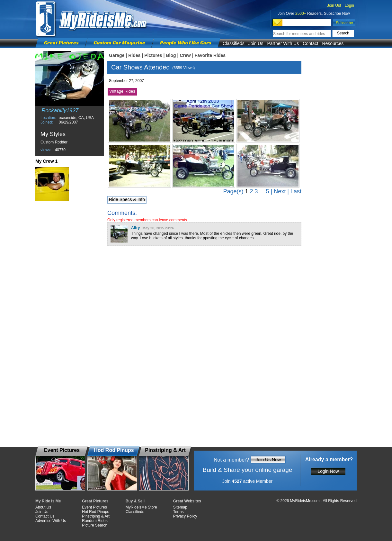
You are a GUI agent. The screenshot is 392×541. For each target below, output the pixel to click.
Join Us (256, 43)
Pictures (153, 55)
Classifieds (234, 43)
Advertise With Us (51, 521)
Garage (117, 55)
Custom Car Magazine (119, 43)
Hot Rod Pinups (95, 512)
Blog (171, 55)
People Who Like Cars (186, 43)
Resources (333, 43)
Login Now (328, 471)
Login (349, 5)
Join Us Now (268, 460)
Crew (185, 55)
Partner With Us (283, 43)
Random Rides (95, 521)
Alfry (135, 228)
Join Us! (334, 5)
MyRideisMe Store (141, 507)
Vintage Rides (122, 91)
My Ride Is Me (48, 501)
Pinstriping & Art (96, 516)
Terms (178, 512)
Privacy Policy (185, 516)
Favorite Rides (210, 55)
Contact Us (45, 516)
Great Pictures (61, 43)
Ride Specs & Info (127, 199)
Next (280, 191)
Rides (134, 55)
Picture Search (95, 525)
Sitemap (180, 507)
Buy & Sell (135, 501)
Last (296, 191)
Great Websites (187, 501)
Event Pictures (94, 507)
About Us (43, 507)
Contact (310, 43)
